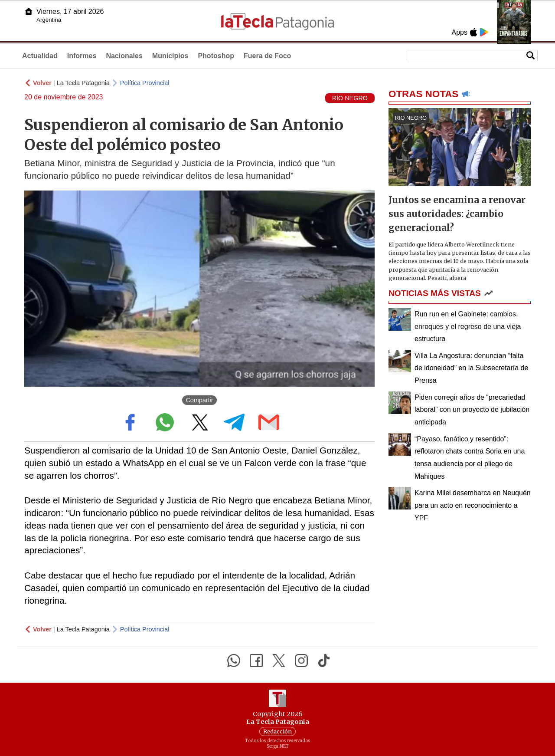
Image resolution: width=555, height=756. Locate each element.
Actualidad (40, 56)
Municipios (170, 56)
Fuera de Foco (267, 56)
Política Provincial (145, 83)
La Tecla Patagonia (83, 83)
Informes (82, 56)
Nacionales (124, 56)
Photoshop (216, 56)
